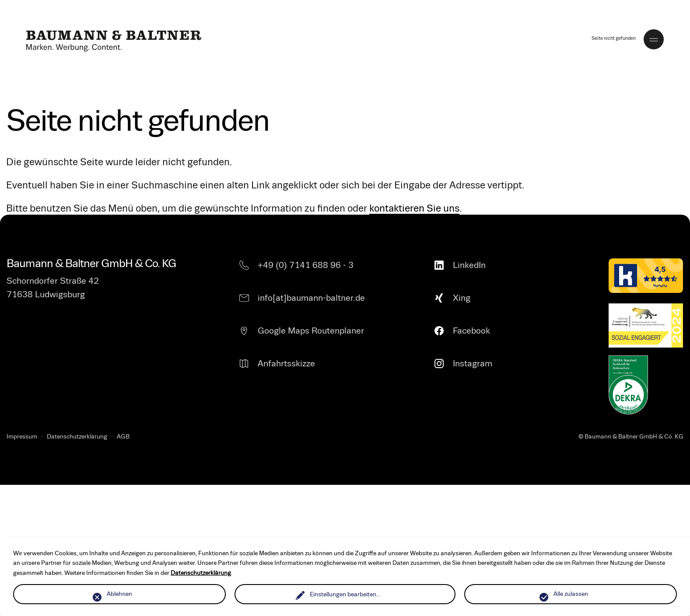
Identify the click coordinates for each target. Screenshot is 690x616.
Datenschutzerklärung (77, 437)
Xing (462, 298)
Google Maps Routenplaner (311, 331)
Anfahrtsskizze (286, 364)
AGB (123, 437)
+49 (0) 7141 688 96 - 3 (306, 265)
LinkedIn (469, 265)
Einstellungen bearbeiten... (345, 594)
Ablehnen (119, 594)
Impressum (22, 437)
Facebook (471, 331)
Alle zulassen (571, 594)
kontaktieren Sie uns (414, 208)
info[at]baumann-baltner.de (311, 298)
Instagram (473, 364)
